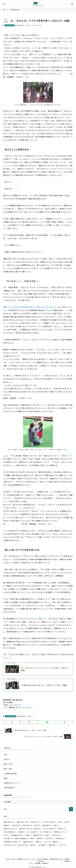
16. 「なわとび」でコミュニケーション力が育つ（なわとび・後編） (45, 669)
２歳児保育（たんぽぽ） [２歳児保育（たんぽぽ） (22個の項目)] (12, 842)
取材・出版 (8, 769)
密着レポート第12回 (47, 619)
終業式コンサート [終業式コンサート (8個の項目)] (60, 832)
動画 (5, 778)
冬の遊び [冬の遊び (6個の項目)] (21, 832)
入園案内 (67, 859)
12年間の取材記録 (10, 25)
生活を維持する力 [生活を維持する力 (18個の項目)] (17, 835)
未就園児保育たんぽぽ (56, 859)
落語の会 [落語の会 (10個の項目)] (53, 845)
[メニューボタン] (4, 4)
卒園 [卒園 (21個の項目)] (28, 835)
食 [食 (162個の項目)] (6, 835)
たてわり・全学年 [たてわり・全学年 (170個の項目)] (50, 822)
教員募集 (38, 863)
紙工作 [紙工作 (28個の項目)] (37, 829)
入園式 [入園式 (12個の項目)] (39, 842)
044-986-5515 (16, 705)
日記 (38, 755)
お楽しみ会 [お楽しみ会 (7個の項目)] (17, 825)
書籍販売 (45, 863)
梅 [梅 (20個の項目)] (61, 822)
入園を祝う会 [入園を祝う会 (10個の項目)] (28, 842)
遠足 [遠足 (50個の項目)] (67, 822)
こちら (31, 707)
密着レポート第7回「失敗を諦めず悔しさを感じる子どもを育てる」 (30, 307)
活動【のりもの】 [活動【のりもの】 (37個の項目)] (25, 829)
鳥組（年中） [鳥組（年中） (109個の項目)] (23, 822)
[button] (12, 722)
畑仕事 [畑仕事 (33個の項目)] (56, 842)
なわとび (28, 25)
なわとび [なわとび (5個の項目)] (50, 838)
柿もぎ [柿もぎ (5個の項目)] (37, 825)
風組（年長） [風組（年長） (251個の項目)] (9, 822)
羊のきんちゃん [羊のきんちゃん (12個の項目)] (10, 845)
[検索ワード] (38, 809)
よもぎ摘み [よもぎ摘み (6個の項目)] (42, 845)
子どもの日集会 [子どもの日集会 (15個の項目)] (10, 832)
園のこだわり (9, 764)
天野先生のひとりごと (12, 783)
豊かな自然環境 (43, 859)
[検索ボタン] (72, 4)
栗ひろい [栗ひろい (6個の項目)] (62, 829)
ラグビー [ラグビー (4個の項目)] (62, 845)
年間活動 (20, 859)
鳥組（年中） (21, 25)
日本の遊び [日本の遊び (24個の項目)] (60, 838)
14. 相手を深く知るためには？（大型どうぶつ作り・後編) (44, 685)
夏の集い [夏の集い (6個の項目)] (41, 838)
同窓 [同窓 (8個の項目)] (33, 838)
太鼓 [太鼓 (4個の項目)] (47, 835)
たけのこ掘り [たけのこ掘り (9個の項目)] (57, 835)
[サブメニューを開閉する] (71, 755)
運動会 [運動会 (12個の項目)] (7, 825)
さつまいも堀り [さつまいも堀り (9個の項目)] (32, 832)
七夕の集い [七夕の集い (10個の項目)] (8, 838)
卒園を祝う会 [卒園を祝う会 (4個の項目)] (38, 835)
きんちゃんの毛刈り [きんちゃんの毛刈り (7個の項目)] (50, 829)
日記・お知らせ (11, 859)
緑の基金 (41, 861)
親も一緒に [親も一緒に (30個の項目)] (28, 825)
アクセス (31, 863)
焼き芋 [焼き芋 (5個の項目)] (33, 845)
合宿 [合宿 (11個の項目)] (56, 825)
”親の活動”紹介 (9, 788)
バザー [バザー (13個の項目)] (47, 842)
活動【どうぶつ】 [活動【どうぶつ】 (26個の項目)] (10, 829)
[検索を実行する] (71, 809)
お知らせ (7, 759)
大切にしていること (31, 859)
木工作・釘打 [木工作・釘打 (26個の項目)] (23, 845)
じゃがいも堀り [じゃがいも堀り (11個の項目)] (46, 832)
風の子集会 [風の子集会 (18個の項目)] (47, 825)
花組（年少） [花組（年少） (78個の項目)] (36, 822)
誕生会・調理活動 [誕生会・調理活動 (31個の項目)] (22, 838)
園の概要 (67, 861)
